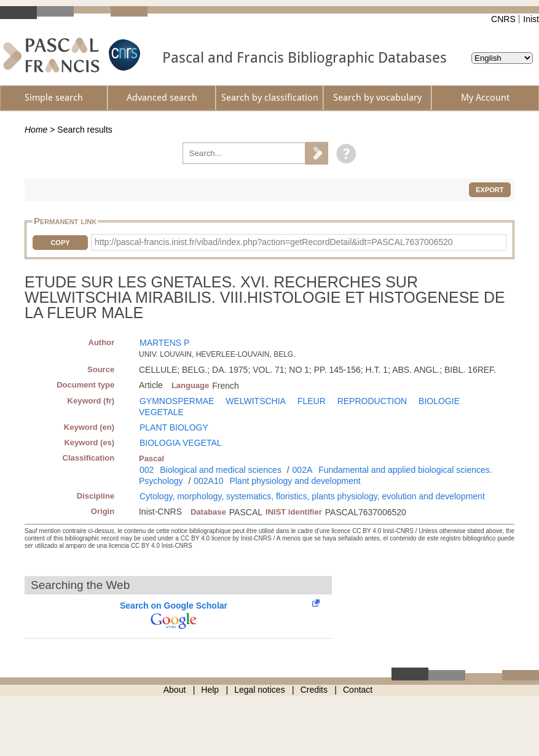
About (175, 690)
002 (147, 470)
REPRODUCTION (372, 401)
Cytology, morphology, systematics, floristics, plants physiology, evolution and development (312, 496)
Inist (531, 19)
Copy (60, 243)
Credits (314, 690)
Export (490, 190)
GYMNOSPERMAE (177, 401)
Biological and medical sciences (221, 470)
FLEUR (312, 401)
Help (210, 690)
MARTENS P (164, 343)
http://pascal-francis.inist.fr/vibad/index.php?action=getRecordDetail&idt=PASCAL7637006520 (274, 242)
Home (36, 130)
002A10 (208, 481)
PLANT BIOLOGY (174, 427)
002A (303, 470)
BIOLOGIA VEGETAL (181, 443)
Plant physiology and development (295, 481)
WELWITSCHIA (256, 401)
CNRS (503, 19)
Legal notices (260, 690)
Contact (358, 690)
